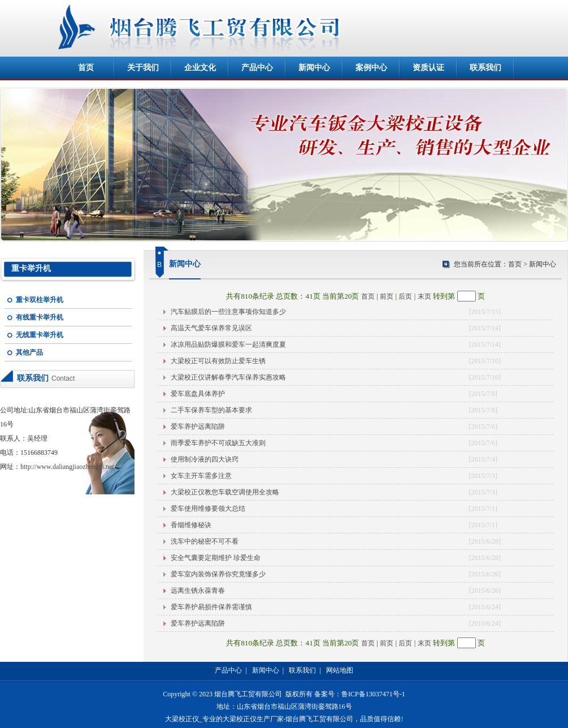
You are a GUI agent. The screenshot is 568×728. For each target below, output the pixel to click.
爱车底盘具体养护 (198, 394)
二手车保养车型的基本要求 (211, 410)
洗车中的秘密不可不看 (205, 541)
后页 (405, 296)
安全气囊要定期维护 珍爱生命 (216, 558)
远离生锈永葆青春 (198, 591)
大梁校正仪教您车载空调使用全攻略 (225, 492)
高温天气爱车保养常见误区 (211, 328)
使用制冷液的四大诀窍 (205, 459)
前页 (387, 296)
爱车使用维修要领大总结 (208, 509)
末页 (424, 296)
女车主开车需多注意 (201, 476)
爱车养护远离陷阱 (198, 427)
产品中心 (257, 68)
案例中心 (371, 68)
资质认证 (428, 68)
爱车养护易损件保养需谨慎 (211, 607)
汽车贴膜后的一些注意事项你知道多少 (228, 312)
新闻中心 (314, 68)
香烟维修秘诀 (191, 525)
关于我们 (143, 68)
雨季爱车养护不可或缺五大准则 (218, 443)
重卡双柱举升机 (40, 300)
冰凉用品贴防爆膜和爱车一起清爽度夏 (228, 344)
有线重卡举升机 (40, 317)
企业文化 (200, 68)
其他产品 (29, 352)
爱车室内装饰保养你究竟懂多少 (218, 574)
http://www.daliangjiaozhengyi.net (67, 467)
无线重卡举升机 (40, 335)
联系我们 (485, 68)
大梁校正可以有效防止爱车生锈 (218, 361)
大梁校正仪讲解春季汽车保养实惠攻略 (228, 377)
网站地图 (340, 670)
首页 (86, 68)
